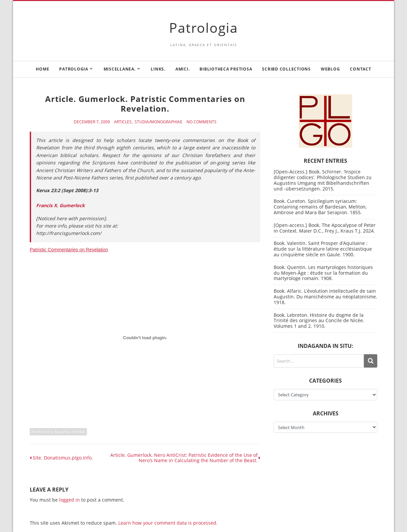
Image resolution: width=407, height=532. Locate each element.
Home (42, 69)
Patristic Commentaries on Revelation (69, 250)
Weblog (330, 69)
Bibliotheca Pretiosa (226, 69)
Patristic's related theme (58, 432)
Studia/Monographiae (159, 122)
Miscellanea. (120, 69)
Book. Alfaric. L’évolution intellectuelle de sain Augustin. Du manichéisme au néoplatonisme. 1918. (325, 297)
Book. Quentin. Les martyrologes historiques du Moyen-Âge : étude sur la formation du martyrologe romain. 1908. (323, 273)
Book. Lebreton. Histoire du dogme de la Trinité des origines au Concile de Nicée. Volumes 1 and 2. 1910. (319, 321)
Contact (360, 69)
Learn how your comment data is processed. (168, 523)
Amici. (183, 69)
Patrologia (203, 28)
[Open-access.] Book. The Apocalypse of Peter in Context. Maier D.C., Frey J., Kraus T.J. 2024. (325, 228)
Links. (158, 69)
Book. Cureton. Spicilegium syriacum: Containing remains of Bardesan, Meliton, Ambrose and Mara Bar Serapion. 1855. (320, 207)
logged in (70, 500)
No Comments (201, 122)
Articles (123, 122)
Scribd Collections (286, 69)
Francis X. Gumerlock (60, 205)
